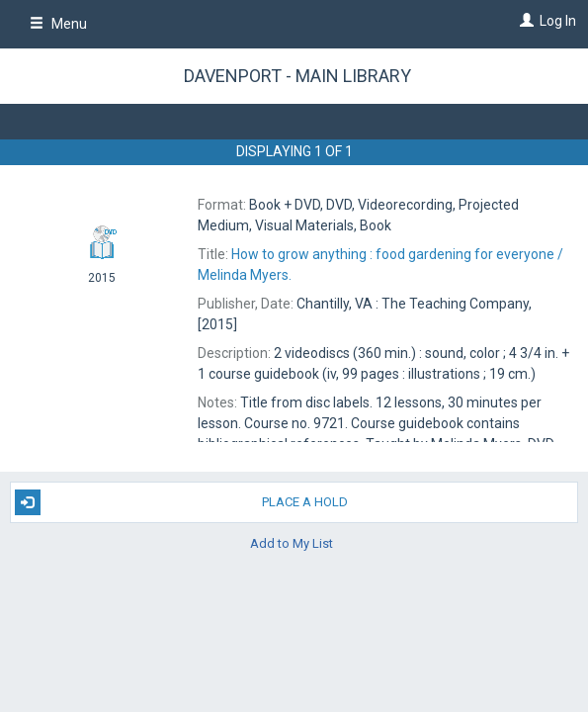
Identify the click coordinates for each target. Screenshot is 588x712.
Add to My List (292, 543)
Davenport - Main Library (297, 76)
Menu (58, 24)
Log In (558, 21)
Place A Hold (182, 502)
